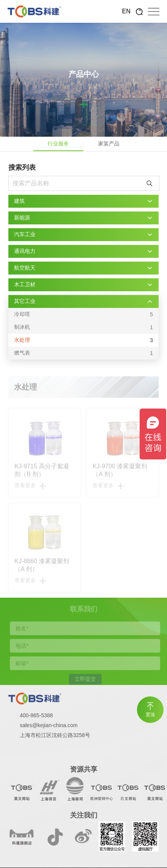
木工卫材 (25, 284)
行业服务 (58, 144)
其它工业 (25, 301)
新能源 (22, 218)
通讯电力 (25, 251)
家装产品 (109, 144)
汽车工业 (25, 234)
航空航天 (25, 268)
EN (126, 11)
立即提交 (85, 680)
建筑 (19, 201)
